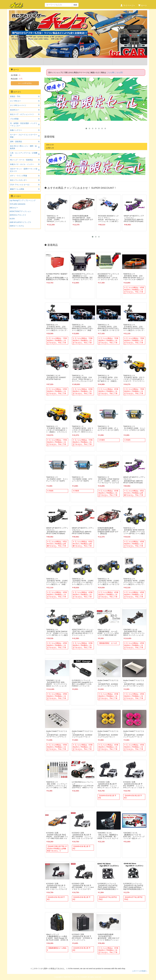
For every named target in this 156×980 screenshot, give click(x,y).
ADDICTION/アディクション (20, 211)
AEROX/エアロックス (18, 215)
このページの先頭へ (140, 971)
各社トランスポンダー (19, 180)
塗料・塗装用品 (16, 142)
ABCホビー (14, 208)
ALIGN (12, 219)
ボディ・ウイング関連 (19, 176)
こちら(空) (119, 72)
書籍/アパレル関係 (17, 189)
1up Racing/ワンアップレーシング (23, 200)
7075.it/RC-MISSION (17, 204)
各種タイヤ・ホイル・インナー (22, 164)
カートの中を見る (25, 83)
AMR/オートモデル (17, 226)
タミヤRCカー (16, 101)
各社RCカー (15, 110)
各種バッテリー (16, 130)
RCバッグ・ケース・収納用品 (21, 160)
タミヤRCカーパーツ (18, 105)
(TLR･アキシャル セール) (20, 185)
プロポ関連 (14, 119)
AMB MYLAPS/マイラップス (20, 222)
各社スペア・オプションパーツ (22, 114)
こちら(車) (110, 72)
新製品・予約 (15, 96)
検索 (75, 5)
